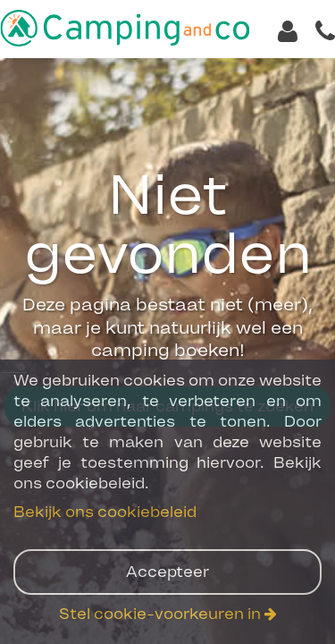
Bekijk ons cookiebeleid (105, 512)
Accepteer (167, 572)
